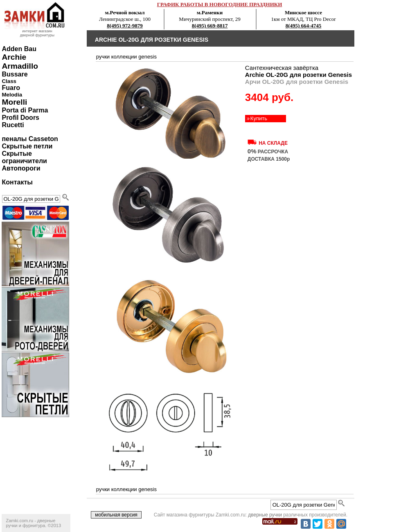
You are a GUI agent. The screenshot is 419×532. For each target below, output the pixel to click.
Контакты (17, 182)
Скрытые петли (27, 146)
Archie (14, 57)
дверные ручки (265, 515)
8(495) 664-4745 (304, 26)
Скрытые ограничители (24, 157)
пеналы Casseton (30, 139)
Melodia (12, 95)
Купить (259, 118)
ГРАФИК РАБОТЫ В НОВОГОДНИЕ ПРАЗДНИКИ (220, 4)
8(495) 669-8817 (210, 26)
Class (9, 81)
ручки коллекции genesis (126, 57)
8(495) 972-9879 (125, 26)
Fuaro (11, 88)
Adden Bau (19, 49)
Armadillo (20, 66)
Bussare (15, 74)
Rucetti (13, 125)
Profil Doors (20, 118)
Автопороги (21, 168)
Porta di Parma (25, 110)
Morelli (14, 102)
